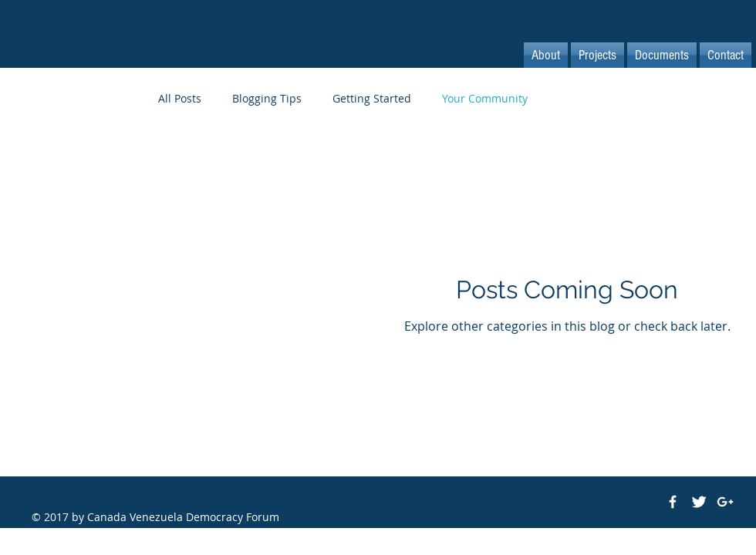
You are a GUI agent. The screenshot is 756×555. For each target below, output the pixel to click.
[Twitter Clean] (699, 502)
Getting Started (372, 98)
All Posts (180, 98)
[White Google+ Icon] (725, 502)
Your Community (485, 98)
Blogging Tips (267, 98)
